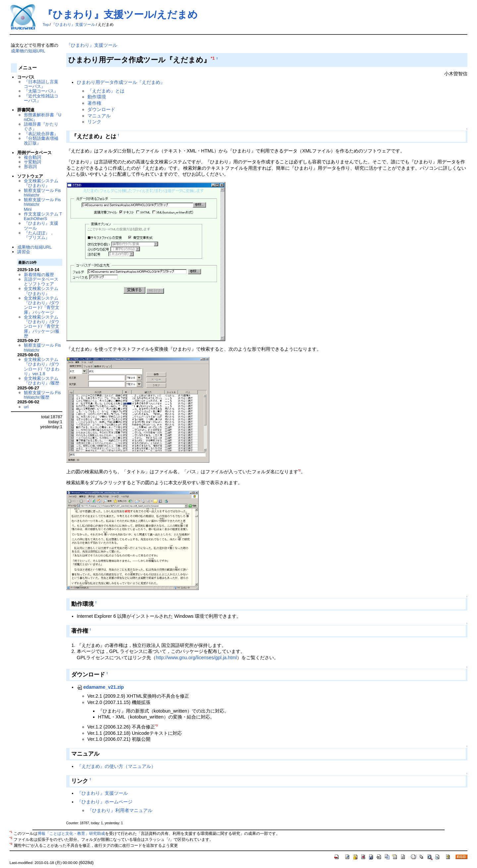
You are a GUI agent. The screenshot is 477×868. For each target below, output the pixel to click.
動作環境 (97, 97)
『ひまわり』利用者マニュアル (120, 810)
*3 (156, 725)
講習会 (24, 252)
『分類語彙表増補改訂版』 (41, 141)
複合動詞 (32, 157)
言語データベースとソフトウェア (41, 282)
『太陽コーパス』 (41, 91)
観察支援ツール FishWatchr (42, 193)
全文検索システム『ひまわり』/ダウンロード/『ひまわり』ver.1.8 (42, 367)
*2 (299, 470)
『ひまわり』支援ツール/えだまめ (120, 14)
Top (46, 25)
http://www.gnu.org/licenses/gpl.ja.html (196, 658)
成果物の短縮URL (28, 51)
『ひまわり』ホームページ (105, 802)
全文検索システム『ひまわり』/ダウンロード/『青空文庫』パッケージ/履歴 (42, 326)
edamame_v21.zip (100, 687)
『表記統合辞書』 (41, 134)
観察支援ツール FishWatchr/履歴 (42, 395)
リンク (94, 122)
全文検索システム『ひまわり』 (41, 183)
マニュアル (99, 116)
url (26, 407)
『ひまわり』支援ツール (73, 25)
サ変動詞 (32, 162)
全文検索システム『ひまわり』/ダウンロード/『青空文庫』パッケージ (42, 305)
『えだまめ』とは (106, 91)
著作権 (94, 103)
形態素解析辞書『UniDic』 (43, 117)
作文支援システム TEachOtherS (43, 216)
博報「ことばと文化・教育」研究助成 (71, 834)
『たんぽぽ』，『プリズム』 (39, 235)
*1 (213, 58)
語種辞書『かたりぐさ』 (41, 126)
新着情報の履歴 (39, 275)
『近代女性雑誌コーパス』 (41, 98)
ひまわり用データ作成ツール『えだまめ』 (121, 82)
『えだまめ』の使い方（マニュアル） (116, 766)
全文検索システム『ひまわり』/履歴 (42, 381)
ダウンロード (101, 109)
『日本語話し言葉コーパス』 (41, 84)
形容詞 (30, 167)
